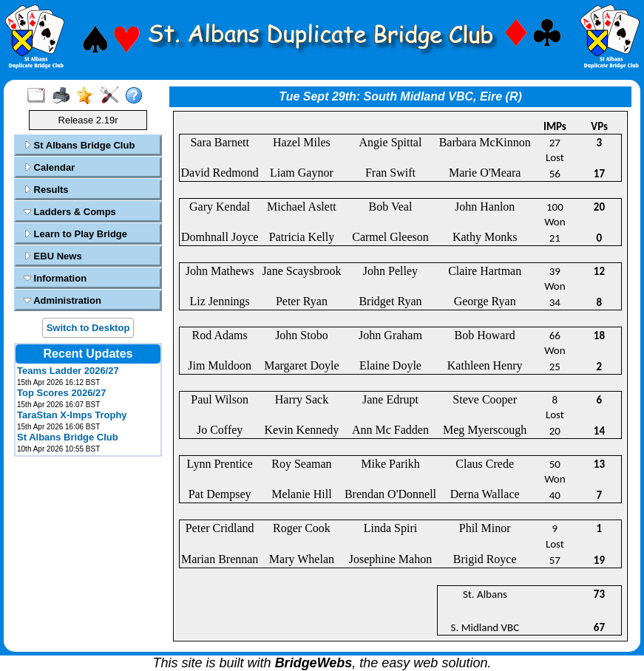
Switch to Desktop (88, 328)
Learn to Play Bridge (75, 234)
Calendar (49, 167)
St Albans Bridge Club (79, 145)
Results (46, 190)
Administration (62, 300)
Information (55, 278)
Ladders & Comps (70, 212)
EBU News (53, 256)
